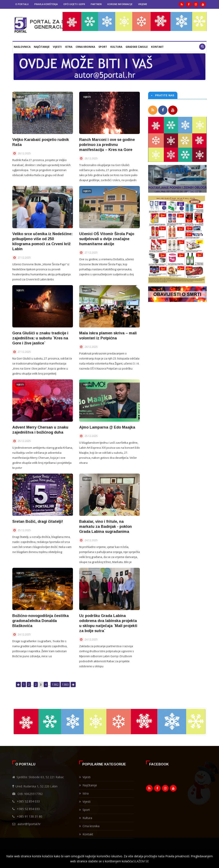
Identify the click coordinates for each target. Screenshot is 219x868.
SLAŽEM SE (141, 861)
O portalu (22, 4)
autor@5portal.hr (29, 824)
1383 (65, 684)
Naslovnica (22, 47)
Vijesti (57, 47)
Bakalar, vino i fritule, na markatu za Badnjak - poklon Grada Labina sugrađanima (106, 527)
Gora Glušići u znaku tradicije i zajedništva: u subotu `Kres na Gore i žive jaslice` (40, 338)
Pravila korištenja (46, 4)
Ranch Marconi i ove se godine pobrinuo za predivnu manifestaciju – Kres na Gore (107, 145)
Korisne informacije (120, 4)
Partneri (96, 4)
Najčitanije (42, 47)
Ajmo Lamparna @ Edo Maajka (107, 427)
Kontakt (157, 47)
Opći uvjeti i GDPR (74, 4)
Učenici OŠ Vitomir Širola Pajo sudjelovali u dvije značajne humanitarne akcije (107, 239)
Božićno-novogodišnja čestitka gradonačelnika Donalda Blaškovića (41, 621)
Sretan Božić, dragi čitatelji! (38, 522)
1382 (55, 684)
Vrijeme (143, 4)
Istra (69, 47)
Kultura (116, 47)
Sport (103, 47)
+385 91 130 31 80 (30, 816)
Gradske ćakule (137, 47)
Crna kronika (85, 47)
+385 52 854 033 (28, 801)
